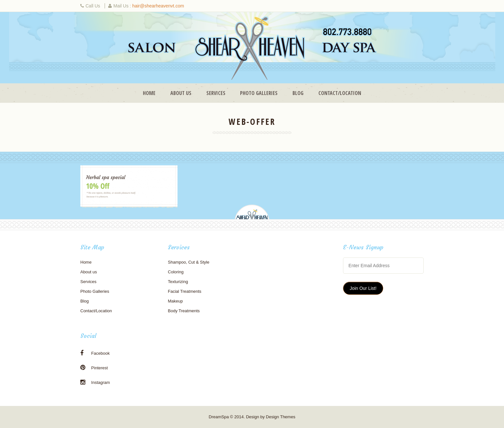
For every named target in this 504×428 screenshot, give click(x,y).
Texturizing (178, 282)
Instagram (95, 382)
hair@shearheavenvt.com (158, 6)
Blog (298, 93)
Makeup (175, 301)
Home (149, 93)
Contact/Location (340, 93)
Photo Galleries (259, 93)
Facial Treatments (184, 291)
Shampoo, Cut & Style (189, 262)
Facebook (95, 353)
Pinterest (94, 368)
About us (181, 93)
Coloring (176, 272)
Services (216, 93)
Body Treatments (184, 311)
